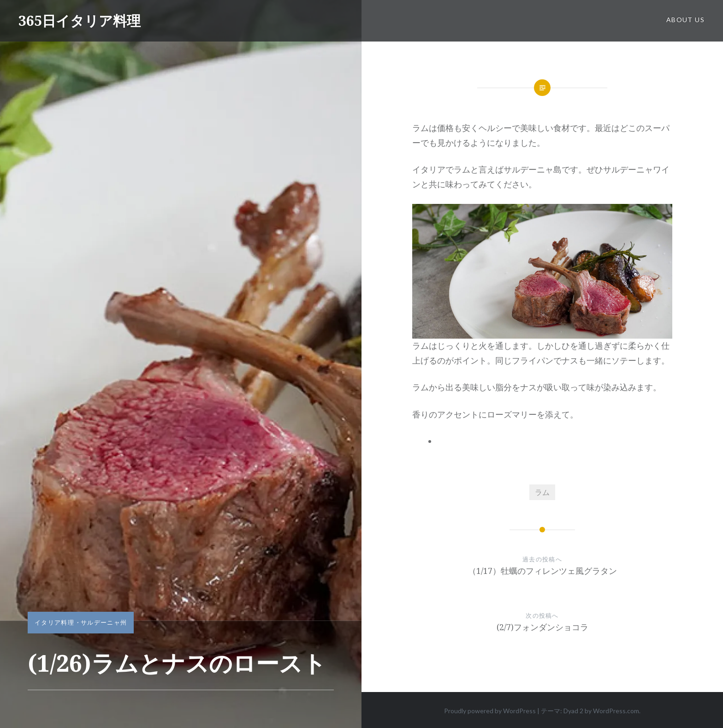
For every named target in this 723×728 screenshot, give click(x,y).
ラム (542, 492)
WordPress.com (616, 711)
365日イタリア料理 (80, 21)
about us (685, 20)
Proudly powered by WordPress (490, 711)
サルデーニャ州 (104, 622)
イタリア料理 (54, 622)
